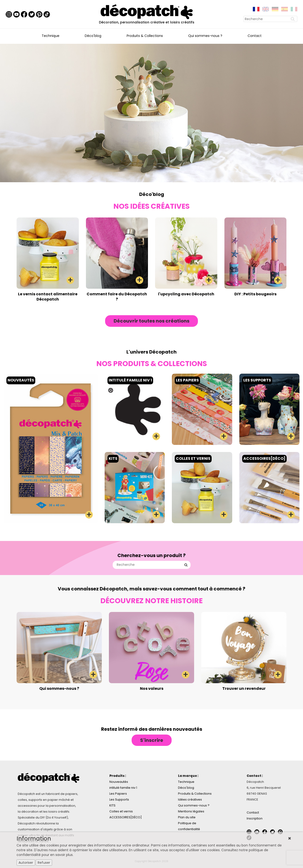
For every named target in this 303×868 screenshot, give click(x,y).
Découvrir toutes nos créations (151, 321)
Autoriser (26, 863)
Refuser (44, 863)
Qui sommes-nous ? (205, 36)
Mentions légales (191, 811)
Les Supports (119, 799)
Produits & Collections (145, 36)
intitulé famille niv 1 (123, 788)
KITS (112, 805)
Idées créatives (190, 799)
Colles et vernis (121, 811)
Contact (255, 36)
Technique (51, 36)
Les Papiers (118, 794)
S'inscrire (152, 740)
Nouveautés (119, 782)
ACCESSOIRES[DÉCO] (126, 817)
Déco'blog (93, 36)
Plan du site (187, 817)
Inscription (255, 818)
